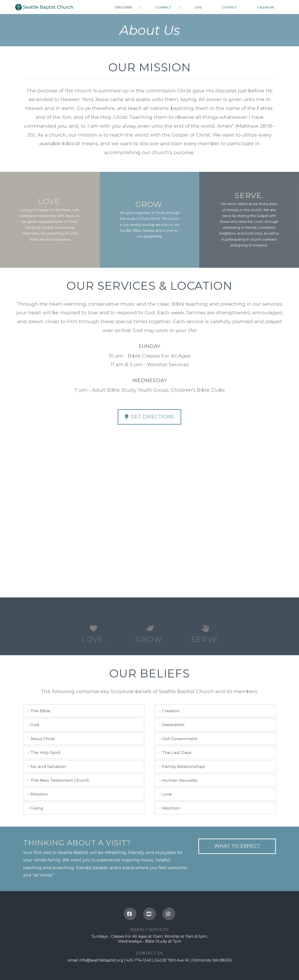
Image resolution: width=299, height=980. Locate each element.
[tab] (84, 711)
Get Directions (149, 417)
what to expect (237, 846)
